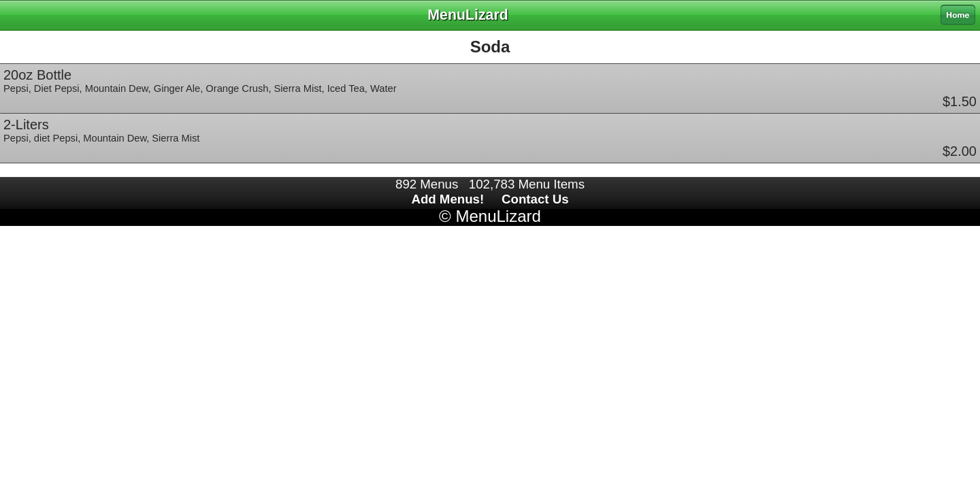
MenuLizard (498, 216)
